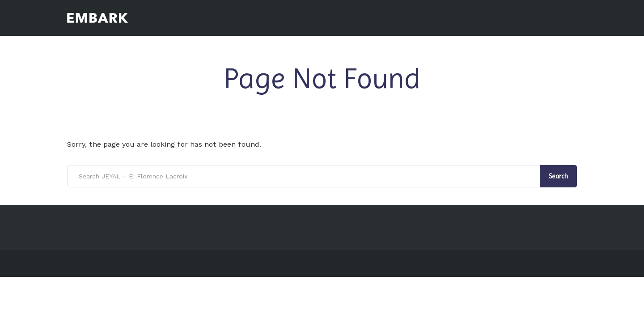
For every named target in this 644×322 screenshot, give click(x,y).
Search (558, 176)
